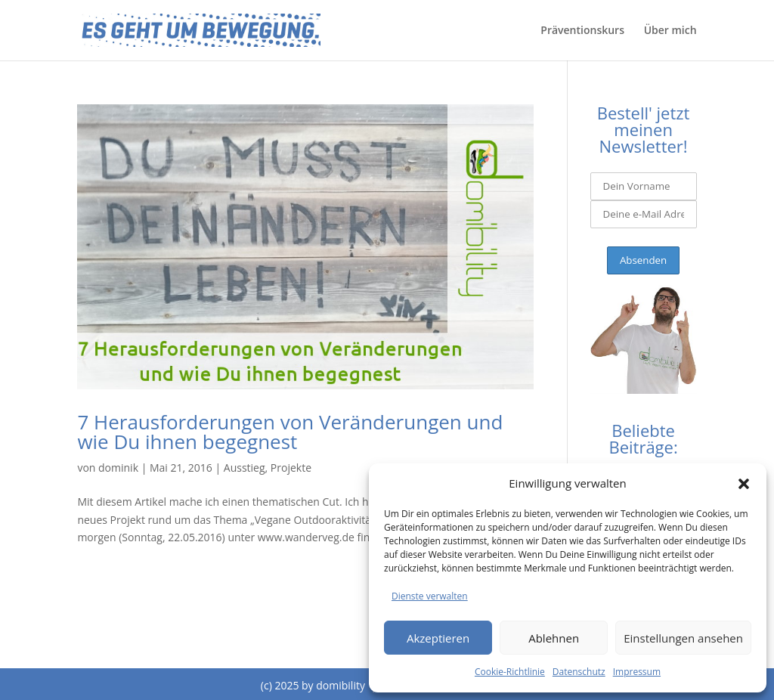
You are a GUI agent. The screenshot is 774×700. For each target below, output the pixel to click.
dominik (118, 468)
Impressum (637, 672)
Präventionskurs (582, 31)
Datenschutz (579, 672)
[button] (744, 484)
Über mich (670, 31)
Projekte (291, 468)
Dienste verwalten (430, 596)
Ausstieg (245, 468)
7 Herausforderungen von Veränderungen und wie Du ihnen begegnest (290, 432)
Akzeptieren (438, 638)
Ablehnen (554, 638)
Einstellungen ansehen (683, 638)
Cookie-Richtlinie (510, 672)
